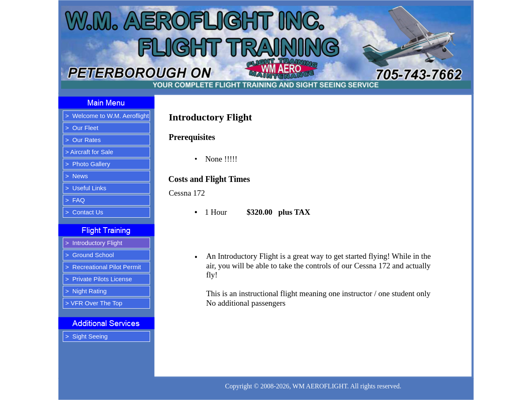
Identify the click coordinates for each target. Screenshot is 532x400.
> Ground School (90, 255)
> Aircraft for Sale (89, 152)
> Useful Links (86, 188)
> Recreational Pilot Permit (103, 267)
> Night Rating (86, 291)
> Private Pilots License (99, 279)
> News (77, 176)
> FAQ (75, 200)
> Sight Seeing (86, 336)
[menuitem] (106, 117)
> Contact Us (84, 212)
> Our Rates (83, 140)
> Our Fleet (82, 128)
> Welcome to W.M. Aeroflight (107, 116)
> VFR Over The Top (94, 303)
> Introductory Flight (94, 243)
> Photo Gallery (88, 164)
